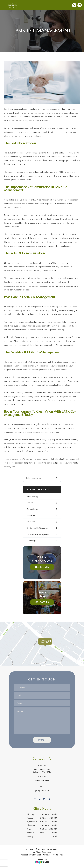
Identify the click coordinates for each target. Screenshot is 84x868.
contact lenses (33, 510)
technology (31, 541)
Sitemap (60, 856)
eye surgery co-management (38, 529)
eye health (31, 522)
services (30, 503)
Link (42, 645)
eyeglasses (31, 516)
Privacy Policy (49, 856)
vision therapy (32, 497)
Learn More (42, 568)
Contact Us (42, 603)
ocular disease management (38, 535)
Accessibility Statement (31, 856)
